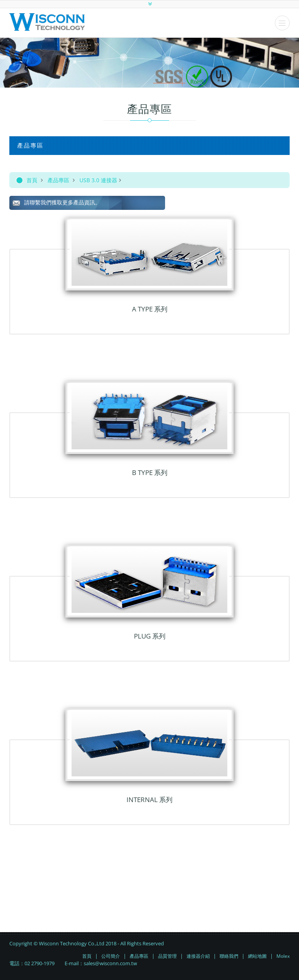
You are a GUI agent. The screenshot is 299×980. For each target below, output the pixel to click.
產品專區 (58, 180)
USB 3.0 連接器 (98, 180)
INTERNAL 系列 (149, 800)
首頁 (32, 180)
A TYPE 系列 (150, 309)
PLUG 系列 (150, 636)
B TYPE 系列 (150, 472)
